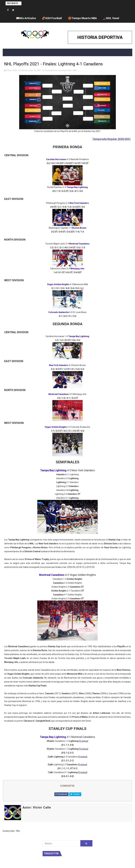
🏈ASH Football (52, 18)
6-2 (82, 288)
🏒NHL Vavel (111, 18)
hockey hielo (51, 70)
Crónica (84, 741)
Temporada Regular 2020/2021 (112, 139)
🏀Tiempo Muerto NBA (82, 18)
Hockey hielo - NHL (68, 70)
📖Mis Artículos (26, 18)
